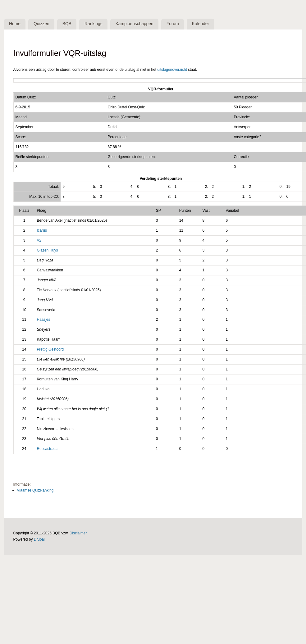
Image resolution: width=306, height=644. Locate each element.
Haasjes (43, 320)
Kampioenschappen (135, 24)
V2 (39, 240)
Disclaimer (78, 533)
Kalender (201, 24)
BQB (67, 24)
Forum (173, 24)
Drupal (39, 539)
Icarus (42, 230)
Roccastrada (47, 449)
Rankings (94, 24)
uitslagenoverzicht (172, 70)
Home (15, 24)
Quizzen (41, 24)
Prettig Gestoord (50, 349)
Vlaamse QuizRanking (35, 490)
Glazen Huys (47, 250)
